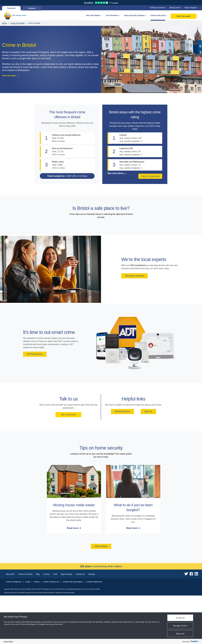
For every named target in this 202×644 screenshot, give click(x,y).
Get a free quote (184, 16)
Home (4, 23)
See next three (115, 173)
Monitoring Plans (122, 460)
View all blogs (101, 595)
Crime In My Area (158, 15)
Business (32, 8)
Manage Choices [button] (180, 626)
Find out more (9, 76)
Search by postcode (150, 177)
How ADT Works (93, 15)
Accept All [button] (180, 618)
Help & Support (190, 8)
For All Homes (112, 15)
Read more (73, 577)
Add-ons (148, 460)
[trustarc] (195, 641)
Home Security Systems (134, 15)
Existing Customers (158, 8)
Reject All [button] (180, 634)
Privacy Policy (8, 641)
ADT (35, 403)
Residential (11, 8)
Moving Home (175, 8)
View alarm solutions (134, 324)
